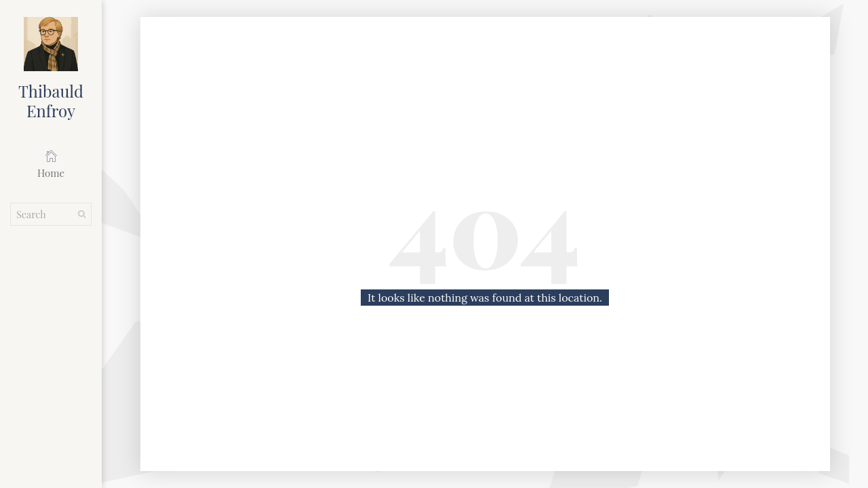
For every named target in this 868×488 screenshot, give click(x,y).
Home (51, 164)
